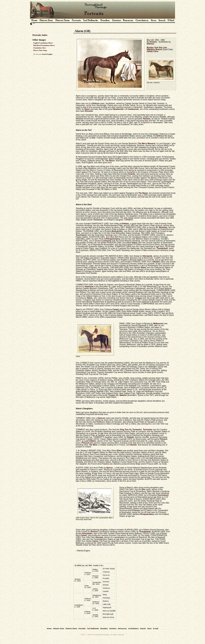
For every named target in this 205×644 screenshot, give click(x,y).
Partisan (147, 119)
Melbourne (158, 324)
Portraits (82, 629)
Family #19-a (153, 51)
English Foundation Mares (43, 43)
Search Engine (47, 54)
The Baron (110, 161)
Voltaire (125, 224)
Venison (153, 42)
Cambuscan (133, 109)
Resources (122, 629)
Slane (87, 109)
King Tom (124, 430)
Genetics (113, 629)
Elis (94, 138)
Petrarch (163, 439)
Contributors (134, 629)
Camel (115, 309)
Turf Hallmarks (93, 629)
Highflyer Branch (155, 49)
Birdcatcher (117, 231)
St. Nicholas (161, 227)
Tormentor (98, 220)
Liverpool (106, 241)
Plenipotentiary (113, 239)
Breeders (104, 629)
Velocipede (147, 256)
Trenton (112, 395)
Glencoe (101, 418)
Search (143, 629)
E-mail (156, 629)
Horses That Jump (40, 50)
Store (149, 629)
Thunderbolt (162, 248)
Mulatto (157, 262)
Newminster (118, 109)
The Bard (93, 445)
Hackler (133, 445)
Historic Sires (59, 629)
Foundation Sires (40, 48)
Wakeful (123, 395)
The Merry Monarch (147, 144)
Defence (151, 44)
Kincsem (89, 111)
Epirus (109, 468)
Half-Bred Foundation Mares (44, 45)
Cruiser (163, 117)
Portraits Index (40, 35)
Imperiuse (89, 287)
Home (49, 629)
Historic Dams (71, 629)
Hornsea (99, 537)
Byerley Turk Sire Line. (157, 48)
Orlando (132, 174)
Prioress (136, 510)
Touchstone (81, 235)
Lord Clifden (90, 441)
